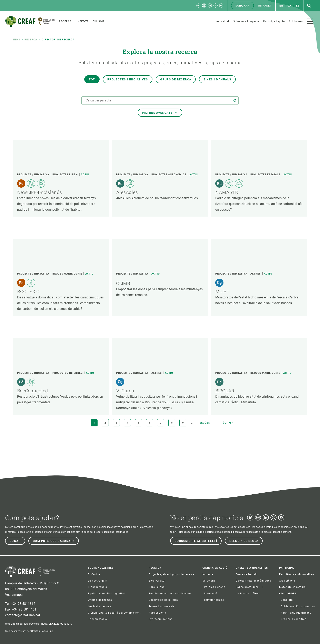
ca (289, 6)
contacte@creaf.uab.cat (23, 615)
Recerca (31, 40)
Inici (17, 40)
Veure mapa (14, 595)
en (281, 6)
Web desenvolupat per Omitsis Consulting (29, 631)
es (298, 6)
